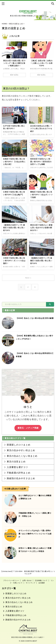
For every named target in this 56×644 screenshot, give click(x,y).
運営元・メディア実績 (28, 428)
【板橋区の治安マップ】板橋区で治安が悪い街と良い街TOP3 (41, 261)
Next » (28, 278)
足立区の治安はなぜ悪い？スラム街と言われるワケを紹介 (41, 129)
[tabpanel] (14, 60)
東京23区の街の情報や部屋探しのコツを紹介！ (28, 637)
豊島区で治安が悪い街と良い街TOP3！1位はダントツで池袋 (41, 195)
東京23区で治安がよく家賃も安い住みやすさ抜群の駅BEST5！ (41, 228)
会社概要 (42, 583)
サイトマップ (30, 583)
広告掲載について (41, 580)
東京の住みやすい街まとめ (21, 450)
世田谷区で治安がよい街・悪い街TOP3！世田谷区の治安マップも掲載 (41, 162)
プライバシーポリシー (11, 580)
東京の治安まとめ (16, 462)
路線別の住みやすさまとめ (21, 478)
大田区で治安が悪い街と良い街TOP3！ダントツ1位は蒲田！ (14, 261)
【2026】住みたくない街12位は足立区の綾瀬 (35, 318)
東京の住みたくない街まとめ (22, 456)
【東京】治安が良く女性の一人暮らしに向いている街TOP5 (42, 63)
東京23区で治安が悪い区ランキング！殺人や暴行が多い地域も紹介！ (14, 63)
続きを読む (14, 75)
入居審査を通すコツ (17, 467)
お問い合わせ (27, 580)
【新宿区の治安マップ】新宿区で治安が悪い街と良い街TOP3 (14, 228)
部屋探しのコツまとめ (19, 445)
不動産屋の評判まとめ (19, 473)
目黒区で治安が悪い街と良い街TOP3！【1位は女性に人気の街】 (14, 162)
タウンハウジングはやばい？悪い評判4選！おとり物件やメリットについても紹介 (35, 534)
